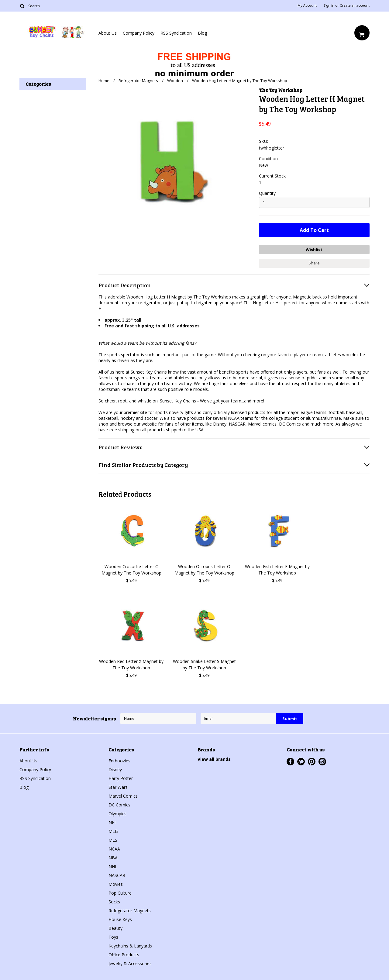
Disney (115, 770)
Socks (114, 902)
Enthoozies (119, 761)
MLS (113, 840)
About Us (108, 33)
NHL (113, 866)
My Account (307, 5)
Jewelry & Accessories (130, 963)
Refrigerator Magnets (138, 81)
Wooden (175, 81)
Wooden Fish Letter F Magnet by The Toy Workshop (277, 570)
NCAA (114, 849)
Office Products (124, 955)
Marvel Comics (123, 796)
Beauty (115, 928)
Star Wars (118, 787)
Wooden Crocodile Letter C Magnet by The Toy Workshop (131, 570)
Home (104, 81)
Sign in (329, 5)
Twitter (301, 762)
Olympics (117, 814)
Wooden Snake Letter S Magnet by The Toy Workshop (204, 664)
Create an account (355, 5)
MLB (113, 831)
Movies (116, 884)
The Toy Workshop (281, 90)
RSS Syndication (176, 33)
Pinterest (312, 762)
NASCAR (117, 875)
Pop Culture (120, 893)
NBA (113, 858)
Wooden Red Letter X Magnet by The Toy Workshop (131, 664)
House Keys (120, 919)
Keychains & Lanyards (130, 946)
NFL (113, 822)
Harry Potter (121, 778)
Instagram (322, 762)
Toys (113, 937)
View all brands (214, 759)
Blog (202, 33)
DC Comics (119, 805)
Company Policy (139, 33)
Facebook (290, 762)
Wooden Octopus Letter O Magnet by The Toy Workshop (204, 570)
